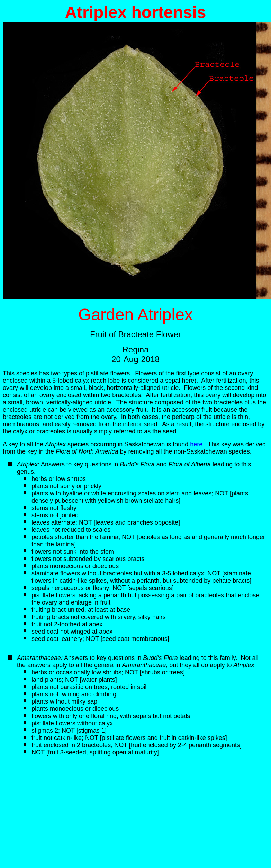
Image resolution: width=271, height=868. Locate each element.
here (196, 444)
